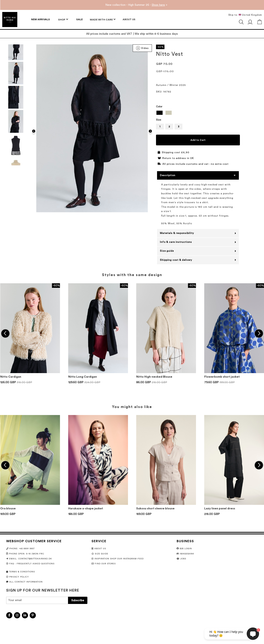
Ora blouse (8, 509)
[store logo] (10, 20)
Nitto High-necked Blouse (154, 377)
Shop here (158, 5)
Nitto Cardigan (11, 377)
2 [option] (169, 127)
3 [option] (179, 127)
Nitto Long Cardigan (83, 377)
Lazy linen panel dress (220, 509)
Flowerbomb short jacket (222, 377)
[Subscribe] (78, 600)
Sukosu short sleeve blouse (155, 509)
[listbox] (198, 113)
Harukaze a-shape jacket (86, 509)
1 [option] (160, 127)
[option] (160, 113)
